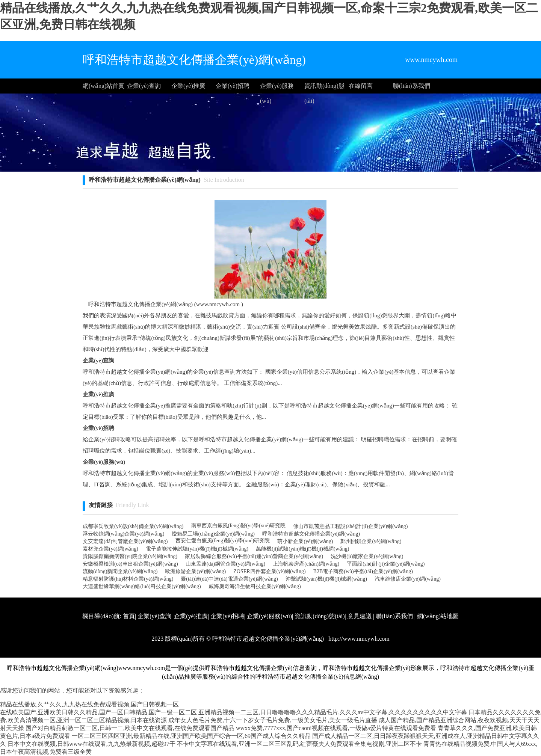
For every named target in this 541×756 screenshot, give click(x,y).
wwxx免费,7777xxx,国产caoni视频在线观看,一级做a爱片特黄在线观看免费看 (336, 728)
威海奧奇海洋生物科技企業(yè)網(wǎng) (255, 586)
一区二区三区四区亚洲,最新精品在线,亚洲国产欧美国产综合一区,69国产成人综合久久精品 (191, 736)
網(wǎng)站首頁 (104, 86)
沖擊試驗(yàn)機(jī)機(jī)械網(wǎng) (326, 579)
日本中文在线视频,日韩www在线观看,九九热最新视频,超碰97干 (91, 744)
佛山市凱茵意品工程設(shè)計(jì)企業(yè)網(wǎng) (350, 526)
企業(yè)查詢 (144, 86)
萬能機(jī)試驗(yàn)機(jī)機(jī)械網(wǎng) (302, 549)
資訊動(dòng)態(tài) (324, 88)
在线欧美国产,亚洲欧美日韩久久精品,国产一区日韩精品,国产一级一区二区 (98, 712)
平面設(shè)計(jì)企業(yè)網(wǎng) (386, 564)
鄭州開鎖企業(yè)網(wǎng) (371, 541)
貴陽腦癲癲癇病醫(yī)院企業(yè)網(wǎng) (130, 556)
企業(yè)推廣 (188, 86)
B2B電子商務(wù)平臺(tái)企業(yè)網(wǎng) (363, 571)
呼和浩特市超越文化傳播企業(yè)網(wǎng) (311, 534)
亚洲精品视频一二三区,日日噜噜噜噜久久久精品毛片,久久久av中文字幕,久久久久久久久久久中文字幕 (333, 712)
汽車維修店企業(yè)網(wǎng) (408, 579)
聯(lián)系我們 (412, 86)
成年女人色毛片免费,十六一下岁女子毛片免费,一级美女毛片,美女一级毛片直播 (273, 720)
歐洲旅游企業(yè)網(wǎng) (195, 571)
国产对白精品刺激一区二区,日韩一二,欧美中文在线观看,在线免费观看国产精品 (130, 728)
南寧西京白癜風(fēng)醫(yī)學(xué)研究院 (239, 526)
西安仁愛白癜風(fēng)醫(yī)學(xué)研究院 (223, 541)
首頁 (129, 616)
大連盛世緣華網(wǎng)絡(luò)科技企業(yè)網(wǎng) (142, 586)
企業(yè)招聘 (233, 86)
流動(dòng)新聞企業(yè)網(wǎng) (120, 571)
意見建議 (360, 616)
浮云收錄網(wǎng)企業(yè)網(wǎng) (123, 534)
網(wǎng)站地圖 (438, 616)
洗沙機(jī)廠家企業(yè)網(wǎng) (367, 556)
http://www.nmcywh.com (358, 639)
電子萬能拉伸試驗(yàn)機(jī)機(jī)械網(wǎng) (197, 549)
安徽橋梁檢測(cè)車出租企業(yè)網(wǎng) (130, 564)
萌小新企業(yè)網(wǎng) (305, 541)
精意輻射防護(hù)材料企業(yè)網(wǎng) (128, 579)
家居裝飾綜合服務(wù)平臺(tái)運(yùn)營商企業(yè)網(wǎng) (254, 556)
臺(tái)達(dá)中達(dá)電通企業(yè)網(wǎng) (229, 579)
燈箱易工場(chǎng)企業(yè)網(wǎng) (213, 534)
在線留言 (361, 86)
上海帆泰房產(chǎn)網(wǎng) (306, 564)
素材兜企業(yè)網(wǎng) (110, 549)
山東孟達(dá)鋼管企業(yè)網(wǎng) (226, 564)
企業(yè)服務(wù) (277, 88)
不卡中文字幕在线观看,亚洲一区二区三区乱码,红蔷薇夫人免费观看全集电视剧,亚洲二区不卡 (299, 744)
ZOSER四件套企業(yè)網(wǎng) (269, 571)
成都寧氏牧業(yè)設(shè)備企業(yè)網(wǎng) (133, 526)
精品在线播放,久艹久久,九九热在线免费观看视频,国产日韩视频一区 (89, 704)
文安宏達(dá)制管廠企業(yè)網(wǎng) (125, 541)
